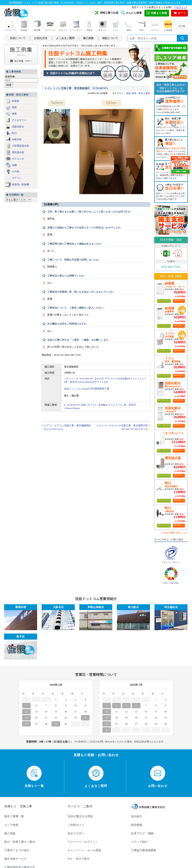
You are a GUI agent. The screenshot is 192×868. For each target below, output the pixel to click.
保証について (110, 38)
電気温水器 (18, 152)
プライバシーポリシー (171, 562)
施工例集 (88, 38)
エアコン (155, 26)
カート (179, 13)
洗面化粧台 (18, 127)
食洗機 (37, 26)
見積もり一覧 (34, 777)
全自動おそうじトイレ (110, 405)
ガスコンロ (50, 26)
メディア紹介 (139, 842)
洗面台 (89, 26)
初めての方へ (76, 833)
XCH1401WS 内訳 (76, 405)
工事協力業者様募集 (144, 850)
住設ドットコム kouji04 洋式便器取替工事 (87, 389)
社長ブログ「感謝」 (144, 833)
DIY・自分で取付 (79, 859)
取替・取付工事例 (141, 93)
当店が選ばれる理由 (80, 816)
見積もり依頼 (157, 13)
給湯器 (24, 26)
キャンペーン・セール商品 (84, 850)
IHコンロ (63, 26)
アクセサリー (19, 120)
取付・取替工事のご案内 (20, 842)
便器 (14, 107)
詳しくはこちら (164, 300)
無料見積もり (179, 300)
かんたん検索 (131, 13)
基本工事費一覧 (14, 816)
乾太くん (103, 26)
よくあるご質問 (65, 38)
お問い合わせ (158, 777)
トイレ (116, 26)
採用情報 (136, 825)
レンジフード (76, 26)
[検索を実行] (182, 38)
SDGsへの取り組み (171, 583)
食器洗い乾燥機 (20, 184)
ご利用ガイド (76, 825)
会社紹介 (136, 816)
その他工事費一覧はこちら (174, 533)
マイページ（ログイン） (83, 842)
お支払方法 (41, 38)
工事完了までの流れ (17, 850)
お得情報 (168, 26)
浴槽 (14, 165)
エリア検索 (11, 825)
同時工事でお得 (107, 13)
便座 (129, 26)
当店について (18, 38)
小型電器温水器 (20, 146)
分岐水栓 (17, 139)
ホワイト (92, 405)
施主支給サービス (15, 859)
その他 (181, 26)
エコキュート (11, 26)
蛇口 (142, 26)
